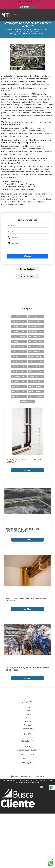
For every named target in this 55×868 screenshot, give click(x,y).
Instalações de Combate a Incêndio (37, 327)
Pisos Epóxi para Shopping (19, 372)
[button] (25, 686)
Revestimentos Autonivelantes (19, 386)
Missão (27, 718)
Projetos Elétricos (36, 376)
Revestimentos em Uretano (19, 391)
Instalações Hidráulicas (37, 332)
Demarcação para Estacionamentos (19, 322)
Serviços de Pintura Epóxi (37, 396)
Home (28, 711)
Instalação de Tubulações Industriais (19, 327)
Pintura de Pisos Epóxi (19, 347)
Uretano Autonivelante (28, 401)
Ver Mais (27, 470)
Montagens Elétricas (37, 342)
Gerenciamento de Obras (37, 322)
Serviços (28, 721)
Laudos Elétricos (19, 337)
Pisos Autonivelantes (19, 362)
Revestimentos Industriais (37, 391)
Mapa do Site (28, 728)
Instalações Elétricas (19, 332)
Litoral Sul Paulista (28, 277)
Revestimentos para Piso (19, 396)
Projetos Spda (36, 381)
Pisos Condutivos (36, 362)
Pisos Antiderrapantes (37, 357)
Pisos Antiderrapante (19, 357)
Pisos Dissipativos (19, 367)
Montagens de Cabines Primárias (19, 342)
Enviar (29, 256)
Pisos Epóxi (36, 367)
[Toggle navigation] (51, 15)
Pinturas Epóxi (19, 352)
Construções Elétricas (37, 317)
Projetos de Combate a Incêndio (37, 372)
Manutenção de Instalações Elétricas (37, 337)
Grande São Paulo (28, 269)
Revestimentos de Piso (37, 386)
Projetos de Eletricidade (19, 376)
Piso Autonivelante (36, 352)
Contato (28, 725)
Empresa (28, 714)
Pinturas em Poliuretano (37, 347)
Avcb (19, 317)
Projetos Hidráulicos (19, 381)
